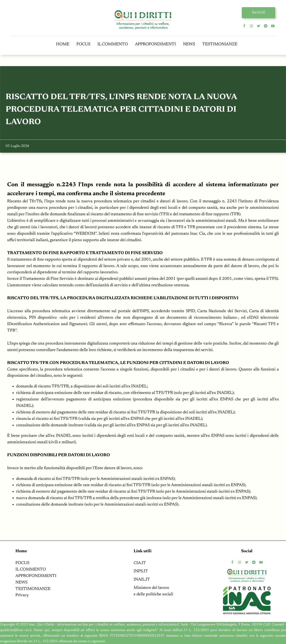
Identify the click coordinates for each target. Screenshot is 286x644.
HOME (63, 44)
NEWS (189, 44)
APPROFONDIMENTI (155, 44)
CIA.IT (140, 563)
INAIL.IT (142, 580)
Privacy (22, 595)
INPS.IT (141, 571)
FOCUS (83, 44)
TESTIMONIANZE (220, 44)
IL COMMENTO (113, 44)
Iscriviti (259, 12)
